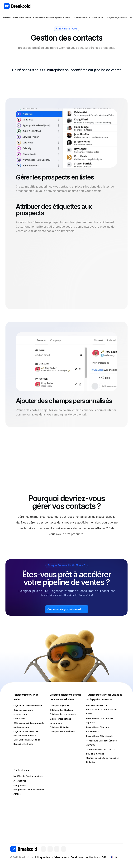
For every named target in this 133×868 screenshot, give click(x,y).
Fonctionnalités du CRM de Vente (88, 17)
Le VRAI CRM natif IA (97, 705)
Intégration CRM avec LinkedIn (29, 790)
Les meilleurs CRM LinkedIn (100, 736)
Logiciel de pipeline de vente (28, 705)
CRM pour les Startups (61, 710)
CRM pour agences (59, 705)
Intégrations (20, 785)
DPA (104, 857)
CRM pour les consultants (63, 714)
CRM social (19, 718)
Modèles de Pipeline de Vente (28, 776)
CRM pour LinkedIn (59, 727)
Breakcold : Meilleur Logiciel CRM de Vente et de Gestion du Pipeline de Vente (36, 17)
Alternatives (20, 781)
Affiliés (17, 794)
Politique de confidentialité (50, 857)
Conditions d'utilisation (84, 857)
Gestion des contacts (25, 736)
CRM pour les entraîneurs (63, 731)
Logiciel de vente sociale (26, 731)
